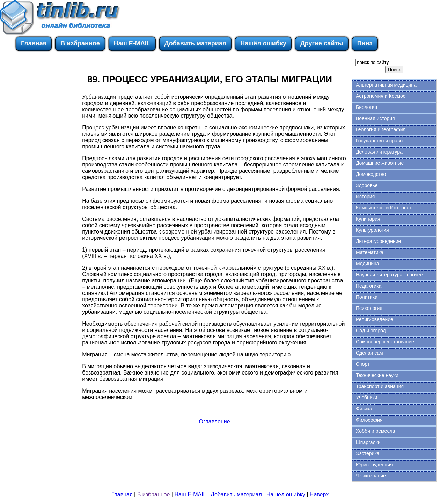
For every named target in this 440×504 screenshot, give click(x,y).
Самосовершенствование (385, 342)
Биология (366, 107)
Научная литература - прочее (389, 275)
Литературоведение (378, 241)
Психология (369, 308)
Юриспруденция (374, 465)
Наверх (319, 494)
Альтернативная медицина (386, 85)
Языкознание (371, 476)
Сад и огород (371, 331)
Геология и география (381, 129)
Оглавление (214, 421)
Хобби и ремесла (375, 431)
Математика (370, 252)
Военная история (375, 118)
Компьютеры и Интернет (384, 208)
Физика (364, 409)
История (365, 197)
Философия (369, 420)
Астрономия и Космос (381, 96)
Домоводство (371, 174)
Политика (367, 297)
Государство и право (379, 141)
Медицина (368, 264)
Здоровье (367, 185)
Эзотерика (368, 453)
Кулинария (368, 219)
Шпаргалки (368, 442)
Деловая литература (379, 152)
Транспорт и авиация (380, 386)
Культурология (372, 230)
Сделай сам (369, 353)
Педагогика (369, 286)
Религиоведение (375, 319)
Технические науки (377, 375)
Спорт (363, 364)
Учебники (366, 398)
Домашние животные (380, 163)
